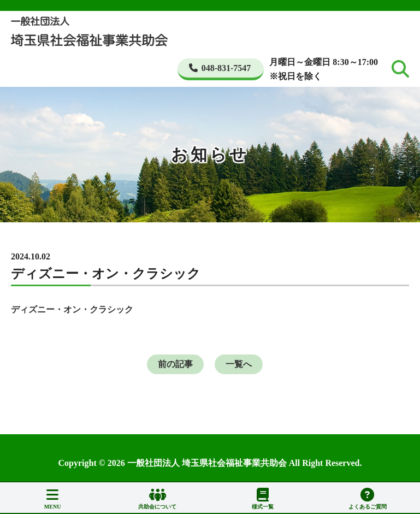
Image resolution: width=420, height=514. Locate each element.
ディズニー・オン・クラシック (72, 309)
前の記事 (175, 364)
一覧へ (239, 364)
